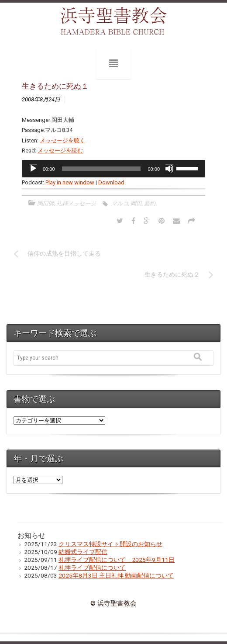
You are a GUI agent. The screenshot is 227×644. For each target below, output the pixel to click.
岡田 (136, 203)
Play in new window (70, 182)
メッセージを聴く (62, 140)
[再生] (33, 169)
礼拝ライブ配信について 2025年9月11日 (117, 560)
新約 (150, 203)
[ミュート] (169, 169)
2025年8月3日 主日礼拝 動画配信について (116, 575)
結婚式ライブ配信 (83, 552)
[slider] (101, 169)
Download (111, 182)
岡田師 (46, 203)
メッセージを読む (60, 151)
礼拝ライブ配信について (92, 568)
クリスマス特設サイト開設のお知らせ (110, 544)
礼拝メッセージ (76, 203)
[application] (113, 169)
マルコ (120, 203)
